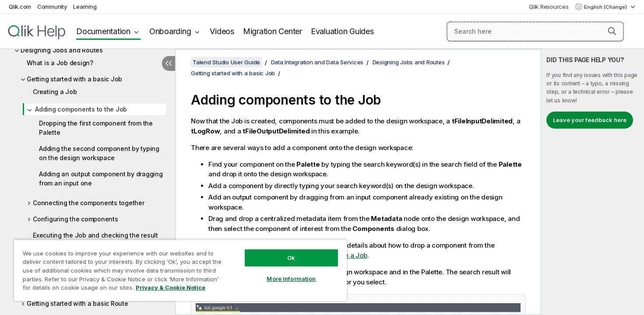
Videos (222, 31)
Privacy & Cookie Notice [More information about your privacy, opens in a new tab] (171, 287)
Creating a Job (55, 92)
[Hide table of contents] (169, 63)
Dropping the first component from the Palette (96, 128)
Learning (85, 7)
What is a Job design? (60, 63)
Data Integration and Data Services (317, 62)
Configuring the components (76, 219)
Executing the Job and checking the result (95, 235)
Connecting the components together (89, 203)
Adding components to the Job (81, 109)
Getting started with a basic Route (77, 303)
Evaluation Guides (342, 31)
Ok (291, 258)
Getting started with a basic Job (74, 79)
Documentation (103, 31)
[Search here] (535, 31)
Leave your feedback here (590, 120)
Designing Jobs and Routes (62, 50)
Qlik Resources (549, 7)
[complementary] (593, 182)
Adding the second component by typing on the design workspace (99, 153)
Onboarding (170, 31)
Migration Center (273, 31)
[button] (612, 31)
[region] (180, 270)
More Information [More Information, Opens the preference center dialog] (291, 279)
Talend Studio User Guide (226, 62)
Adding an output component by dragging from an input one (101, 178)
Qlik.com (20, 7)
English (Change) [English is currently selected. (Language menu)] (606, 7)
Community (52, 7)
